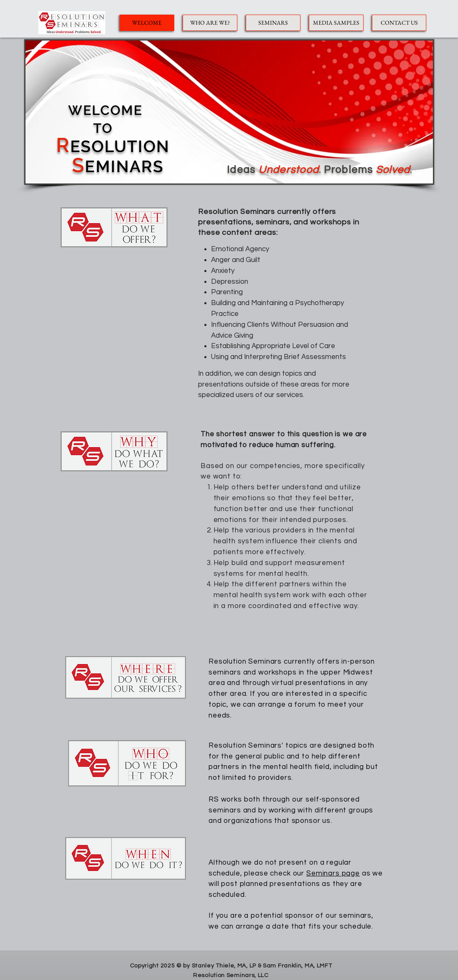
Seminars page (333, 873)
